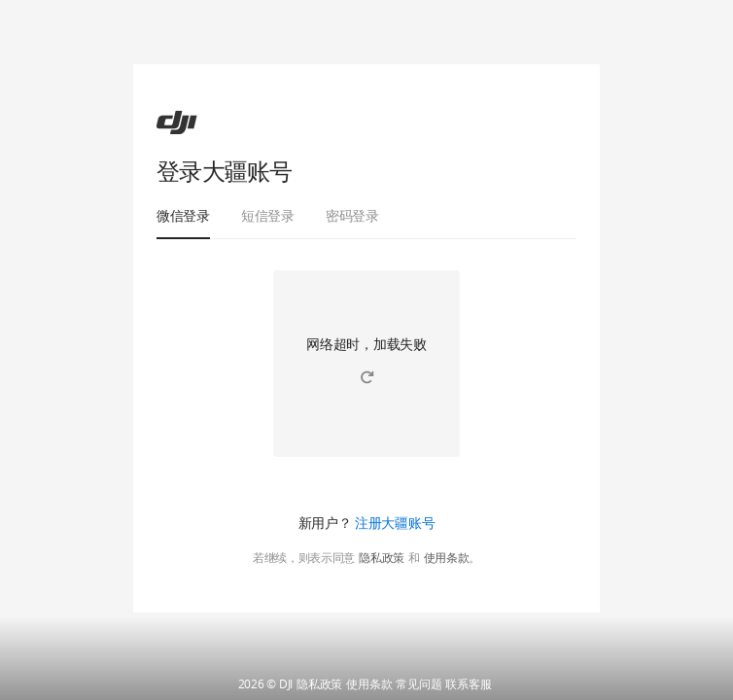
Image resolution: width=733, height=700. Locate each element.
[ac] (177, 122)
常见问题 (419, 684)
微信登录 (183, 215)
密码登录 (352, 215)
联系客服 (468, 684)
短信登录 (268, 215)
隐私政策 (382, 558)
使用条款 (447, 558)
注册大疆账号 (395, 523)
